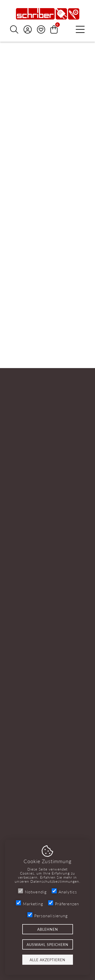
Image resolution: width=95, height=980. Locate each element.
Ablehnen (48, 929)
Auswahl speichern (48, 944)
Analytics (64, 891)
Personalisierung (48, 915)
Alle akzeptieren (48, 960)
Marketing (30, 903)
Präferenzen (64, 903)
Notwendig (32, 891)
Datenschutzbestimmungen (55, 881)
